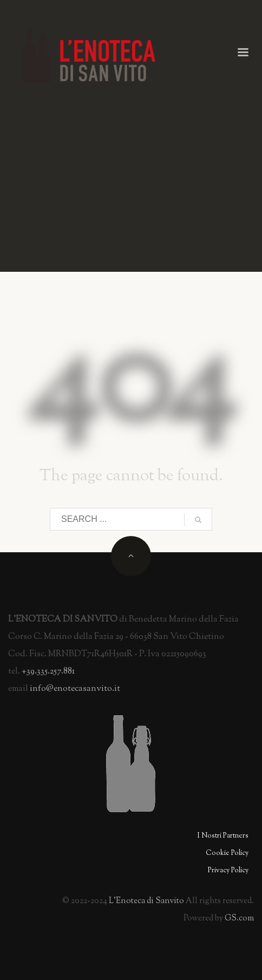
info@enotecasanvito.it (75, 689)
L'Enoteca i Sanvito (146, 901)
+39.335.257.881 (48, 672)
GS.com (239, 919)
